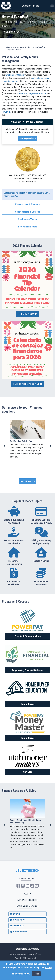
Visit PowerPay (12, 32)
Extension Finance (30, 6)
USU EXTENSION (28, 871)
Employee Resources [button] (28, 900)
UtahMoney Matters (15, 75)
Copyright (33, 958)
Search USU (20, 958)
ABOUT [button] (27, 894)
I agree (36, 974)
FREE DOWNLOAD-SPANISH (28, 384)
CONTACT (17, 920)
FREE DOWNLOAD (28, 314)
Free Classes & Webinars (28, 204)
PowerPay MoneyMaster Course (31, 93)
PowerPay (7, 112)
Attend (18, 932)
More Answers (28, 481)
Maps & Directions (17, 954)
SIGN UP (17, 926)
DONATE (15, 914)
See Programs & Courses (28, 212)
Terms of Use (34, 954)
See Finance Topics (27, 219)
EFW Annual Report (28, 227)
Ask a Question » (27, 138)
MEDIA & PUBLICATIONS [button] (28, 906)
